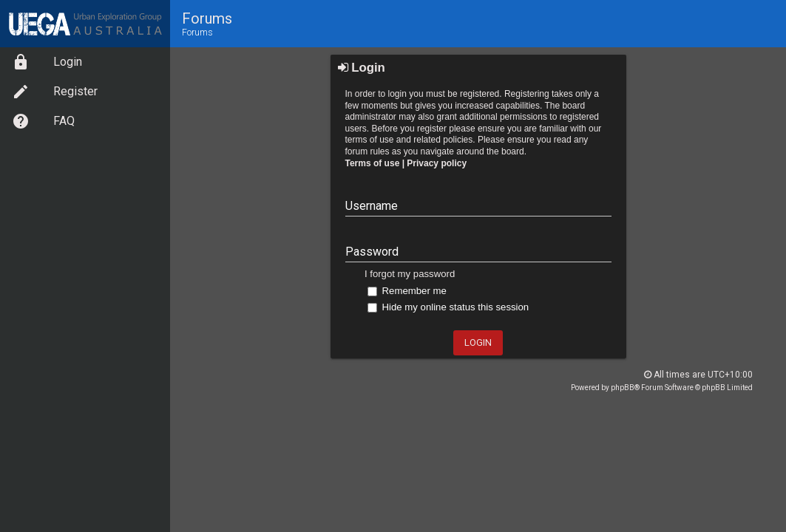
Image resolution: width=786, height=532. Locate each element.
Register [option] (55, 92)
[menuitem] (85, 62)
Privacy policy (437, 163)
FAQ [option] (43, 121)
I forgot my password (410, 274)
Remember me (407, 291)
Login (362, 68)
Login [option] (47, 62)
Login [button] (478, 342)
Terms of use (373, 163)
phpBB (623, 388)
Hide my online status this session (448, 307)
